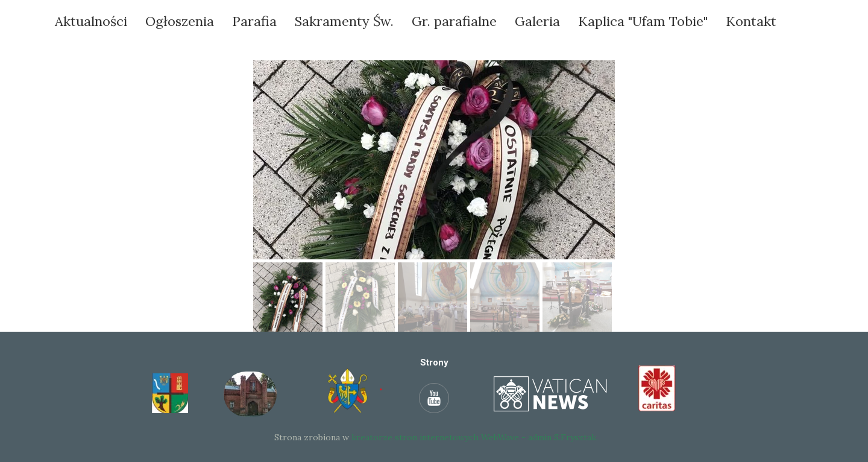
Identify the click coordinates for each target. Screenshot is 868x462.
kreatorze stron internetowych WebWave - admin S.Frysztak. (475, 437)
